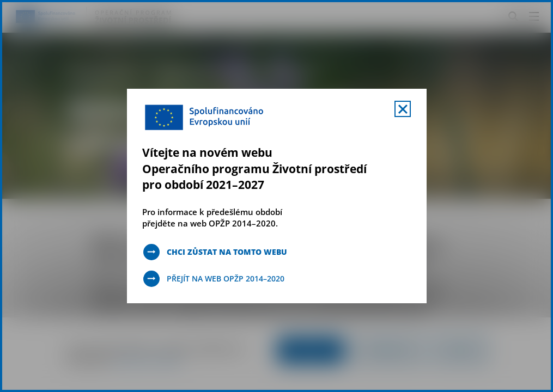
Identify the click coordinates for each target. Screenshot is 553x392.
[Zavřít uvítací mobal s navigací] (403, 109)
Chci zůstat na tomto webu (227, 252)
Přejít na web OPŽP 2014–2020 (226, 278)
